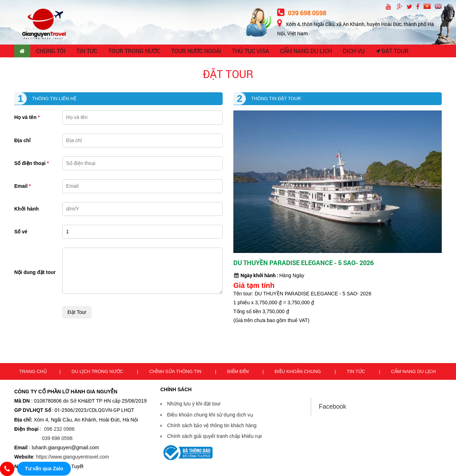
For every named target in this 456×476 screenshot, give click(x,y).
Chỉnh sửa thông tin (176, 372)
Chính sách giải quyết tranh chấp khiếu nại (214, 438)
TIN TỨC (88, 52)
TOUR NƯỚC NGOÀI (195, 52)
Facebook (333, 408)
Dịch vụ (351, 52)
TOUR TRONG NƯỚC (135, 52)
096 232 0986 (59, 430)
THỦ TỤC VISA (248, 52)
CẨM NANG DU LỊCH (303, 52)
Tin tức (356, 372)
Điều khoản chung (298, 372)
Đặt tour (389, 52)
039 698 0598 (302, 13)
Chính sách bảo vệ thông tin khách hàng (212, 426)
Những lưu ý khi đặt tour (194, 405)
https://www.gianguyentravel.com (72, 458)
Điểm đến (239, 372)
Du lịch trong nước (98, 372)
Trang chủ (33, 372)
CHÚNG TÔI (51, 52)
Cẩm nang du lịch (413, 372)
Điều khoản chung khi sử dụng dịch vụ (210, 416)
